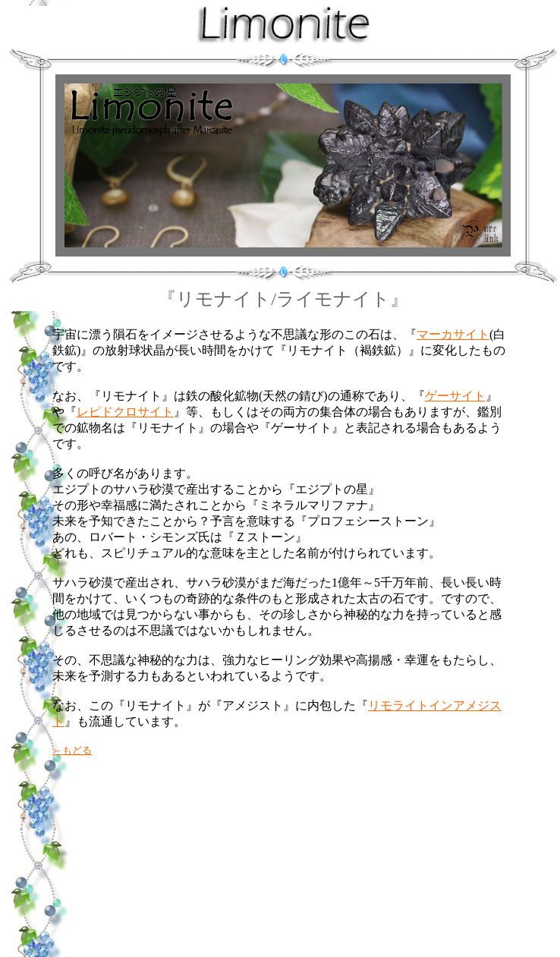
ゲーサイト (455, 396)
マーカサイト (453, 334)
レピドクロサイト (125, 412)
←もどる (72, 750)
